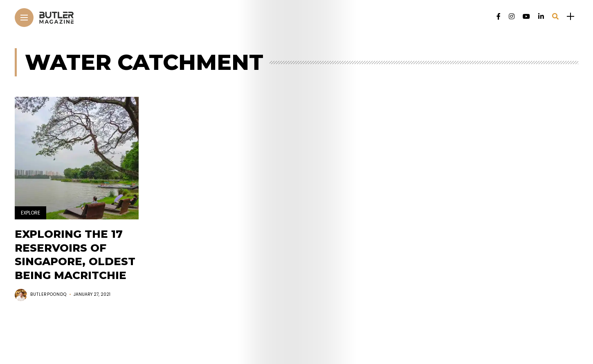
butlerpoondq (48, 294)
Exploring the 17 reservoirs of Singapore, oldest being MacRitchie (75, 255)
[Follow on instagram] (512, 17)
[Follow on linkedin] (541, 17)
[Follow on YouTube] (526, 17)
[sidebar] (571, 17)
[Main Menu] (24, 18)
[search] (555, 17)
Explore (30, 213)
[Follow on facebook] (499, 17)
